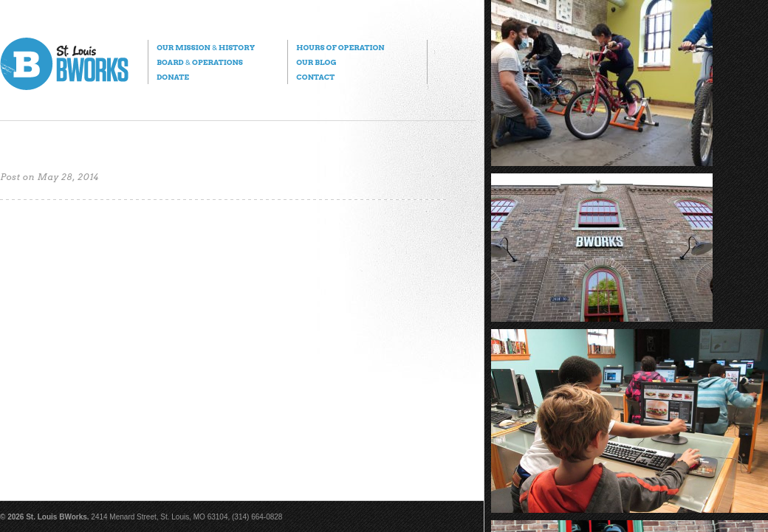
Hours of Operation (340, 47)
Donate (173, 77)
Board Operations (200, 62)
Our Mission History (206, 47)
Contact (315, 77)
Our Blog (316, 62)
